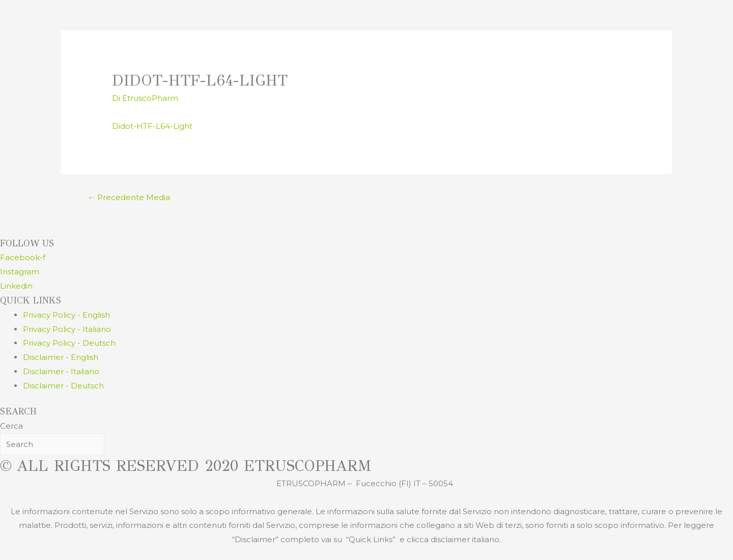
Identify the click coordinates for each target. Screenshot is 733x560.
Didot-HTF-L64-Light (152, 126)
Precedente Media (129, 197)
